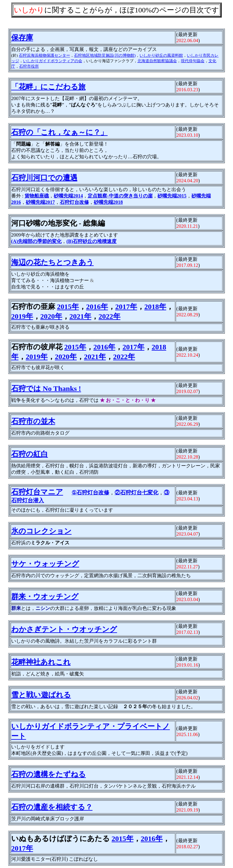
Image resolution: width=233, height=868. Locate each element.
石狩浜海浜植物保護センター (44, 55)
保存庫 (22, 38)
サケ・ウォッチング (45, 564)
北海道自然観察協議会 (157, 61)
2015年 (68, 307)
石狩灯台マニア (37, 492)
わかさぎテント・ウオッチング (64, 629)
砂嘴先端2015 (172, 196)
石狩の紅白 (30, 454)
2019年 (22, 316)
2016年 (97, 307)
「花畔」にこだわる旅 (48, 87)
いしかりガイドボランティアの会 (53, 61)
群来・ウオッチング (45, 597)
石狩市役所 (29, 66)
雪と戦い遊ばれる (41, 695)
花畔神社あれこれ (41, 662)
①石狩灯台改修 (90, 493)
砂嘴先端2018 (108, 202)
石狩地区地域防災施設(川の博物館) (105, 55)
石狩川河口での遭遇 (44, 178)
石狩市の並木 (33, 421)
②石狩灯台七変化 (137, 493)
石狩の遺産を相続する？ (52, 807)
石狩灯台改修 (74, 202)
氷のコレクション (41, 531)
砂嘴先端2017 (40, 202)
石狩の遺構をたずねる (49, 774)
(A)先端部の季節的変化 (36, 241)
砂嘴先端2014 (68, 196)
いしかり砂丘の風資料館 (161, 55)
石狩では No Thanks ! (46, 389)
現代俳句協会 (193, 61)
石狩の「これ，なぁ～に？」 (59, 132)
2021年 (80, 316)
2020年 (51, 316)
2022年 (110, 316)
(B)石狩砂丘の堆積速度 (91, 241)
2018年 (155, 307)
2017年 (126, 307)
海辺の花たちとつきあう (52, 262)
